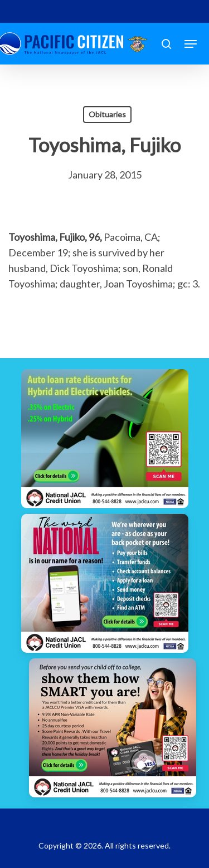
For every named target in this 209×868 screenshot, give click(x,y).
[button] (191, 44)
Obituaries (107, 114)
